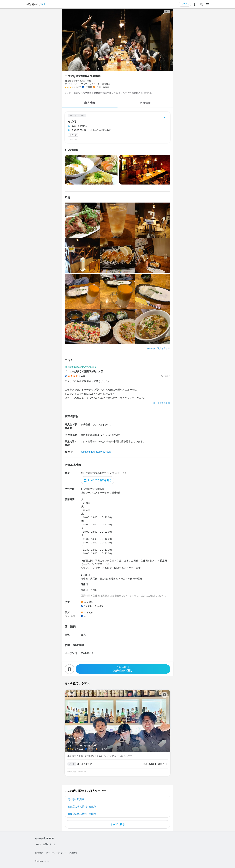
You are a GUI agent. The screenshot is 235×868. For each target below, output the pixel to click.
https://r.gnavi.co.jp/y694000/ (96, 452)
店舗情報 (145, 103)
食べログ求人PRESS (45, 838)
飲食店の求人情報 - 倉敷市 (82, 807)
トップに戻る (118, 824)
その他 (72, 122)
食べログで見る (160, 403)
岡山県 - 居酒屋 (76, 799)
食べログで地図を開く (99, 480)
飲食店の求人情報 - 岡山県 (82, 814)
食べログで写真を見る (157, 348)
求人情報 (90, 103)
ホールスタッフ (85, 764)
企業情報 (73, 853)
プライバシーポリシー (56, 853)
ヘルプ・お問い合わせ (45, 844)
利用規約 (39, 853)
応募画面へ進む (123, 669)
